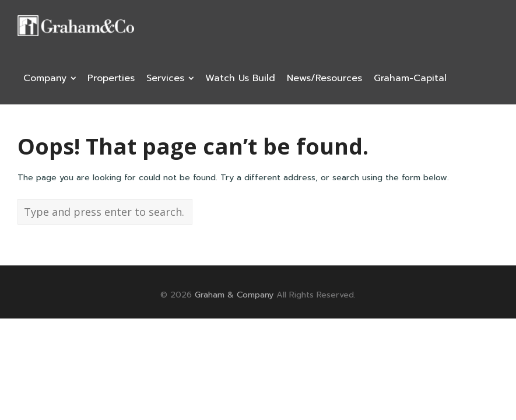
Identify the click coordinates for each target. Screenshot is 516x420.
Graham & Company (234, 295)
